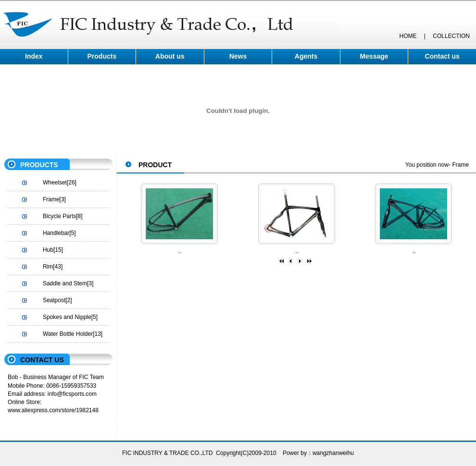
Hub (48, 250)
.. (180, 251)
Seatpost (54, 300)
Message (374, 56)
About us (170, 56)
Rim (48, 267)
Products (102, 56)
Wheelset (55, 183)
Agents (306, 56)
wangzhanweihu (333, 453)
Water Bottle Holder (68, 334)
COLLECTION (451, 36)
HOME (408, 36)
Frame (51, 199)
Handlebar (56, 233)
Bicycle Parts (59, 216)
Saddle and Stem (65, 283)
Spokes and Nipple (67, 317)
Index (34, 56)
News (238, 56)
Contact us (442, 56)
